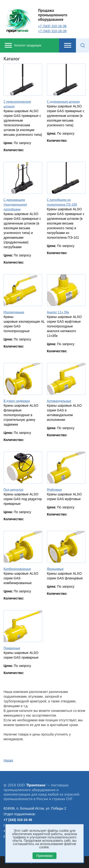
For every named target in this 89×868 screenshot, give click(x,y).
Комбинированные (17, 569)
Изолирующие (14, 312)
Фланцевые (55, 569)
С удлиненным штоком (63, 101)
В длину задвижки (17, 401)
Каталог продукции (28, 45)
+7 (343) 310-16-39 (52, 31)
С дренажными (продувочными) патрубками (15, 204)
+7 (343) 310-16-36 (52, 26)
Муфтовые (54, 489)
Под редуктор (14, 489)
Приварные (12, 648)
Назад (8, 760)
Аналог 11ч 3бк (58, 312)
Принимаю (44, 856)
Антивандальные (59, 401)
